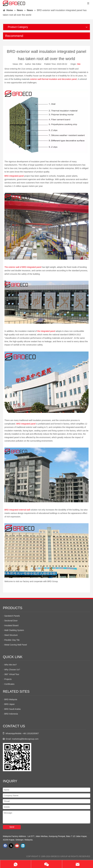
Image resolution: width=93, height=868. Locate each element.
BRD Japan (10, 704)
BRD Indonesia (11, 714)
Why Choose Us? (12, 670)
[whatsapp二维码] (17, 757)
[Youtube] (17, 846)
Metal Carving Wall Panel (16, 645)
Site (79, 64)
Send (12, 827)
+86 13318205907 (31, 733)
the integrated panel (46, 331)
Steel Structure (11, 635)
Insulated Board (11, 625)
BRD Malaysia (11, 699)
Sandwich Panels (12, 616)
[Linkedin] (23, 846)
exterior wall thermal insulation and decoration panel (53, 79)
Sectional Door (11, 621)
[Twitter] (11, 846)
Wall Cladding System (14, 630)
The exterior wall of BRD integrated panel (23, 267)
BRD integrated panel (14, 176)
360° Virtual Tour (12, 674)
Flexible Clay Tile (12, 640)
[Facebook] (5, 846)
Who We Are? (11, 665)
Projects (8, 679)
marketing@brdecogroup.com (25, 739)
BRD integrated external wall (17, 510)
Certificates (9, 684)
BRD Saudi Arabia (12, 709)
